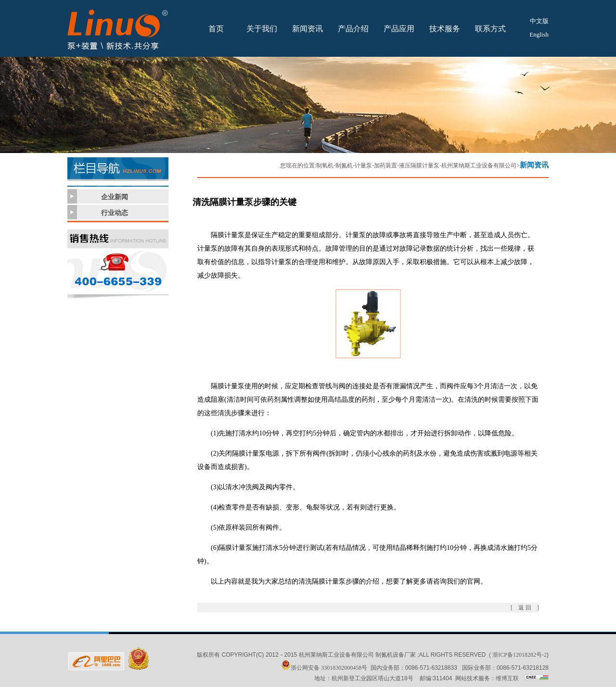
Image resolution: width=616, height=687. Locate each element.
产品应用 (399, 29)
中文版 (539, 21)
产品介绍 (353, 29)
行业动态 (115, 213)
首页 (216, 29)
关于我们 (262, 29)
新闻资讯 (308, 29)
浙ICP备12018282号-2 (520, 655)
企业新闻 (115, 197)
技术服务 (445, 29)
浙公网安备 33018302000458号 (324, 668)
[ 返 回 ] (525, 608)
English (539, 34)
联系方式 (490, 29)
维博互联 (507, 678)
